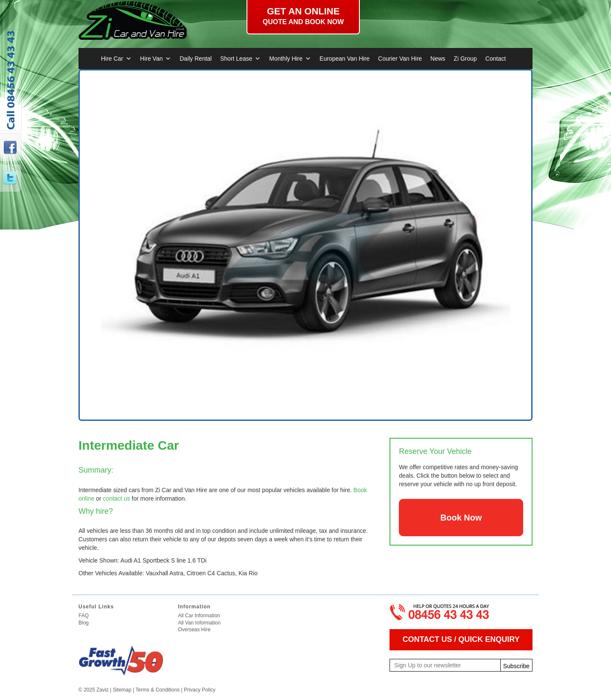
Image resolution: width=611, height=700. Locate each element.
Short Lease (241, 59)
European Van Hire (345, 59)
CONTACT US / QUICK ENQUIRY (461, 639)
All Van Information (199, 623)
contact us (117, 498)
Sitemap (122, 690)
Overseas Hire (194, 630)
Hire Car (116, 59)
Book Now (461, 518)
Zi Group (465, 59)
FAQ (84, 616)
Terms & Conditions (157, 690)
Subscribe (516, 666)
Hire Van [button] (156, 59)
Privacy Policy (200, 690)
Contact (496, 59)
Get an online (303, 16)
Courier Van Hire (400, 59)
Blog (84, 623)
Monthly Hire (290, 59)
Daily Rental (195, 59)
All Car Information (199, 616)
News (438, 59)
